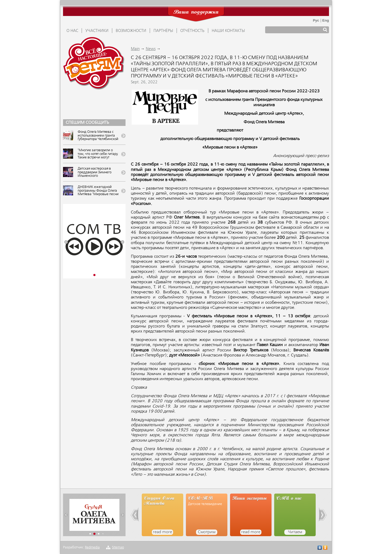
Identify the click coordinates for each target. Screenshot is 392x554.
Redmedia (92, 547)
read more (162, 532)
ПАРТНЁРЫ (163, 31)
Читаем (295, 532)
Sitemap (118, 547)
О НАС (72, 31)
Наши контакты (228, 31)
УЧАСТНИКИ (97, 31)
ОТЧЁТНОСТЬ (192, 31)
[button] (66, 242)
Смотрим (207, 532)
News (151, 49)
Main (135, 49)
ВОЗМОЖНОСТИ (131, 31)
